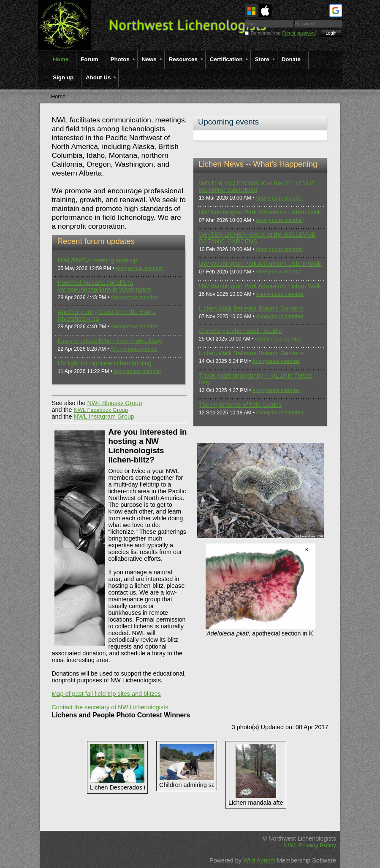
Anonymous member (139, 268)
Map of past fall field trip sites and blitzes (106, 694)
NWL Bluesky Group (114, 403)
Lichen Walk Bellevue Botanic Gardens (251, 308)
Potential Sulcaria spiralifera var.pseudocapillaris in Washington (104, 286)
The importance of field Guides (240, 405)
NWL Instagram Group (104, 416)
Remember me (266, 33)
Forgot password (299, 33)
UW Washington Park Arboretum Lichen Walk (260, 212)
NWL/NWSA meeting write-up (97, 260)
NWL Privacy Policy (310, 845)
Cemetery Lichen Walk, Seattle (240, 331)
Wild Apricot (259, 860)
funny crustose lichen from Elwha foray (110, 341)
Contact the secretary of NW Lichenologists (110, 707)
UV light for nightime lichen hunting (104, 363)
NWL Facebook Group (100, 410)
